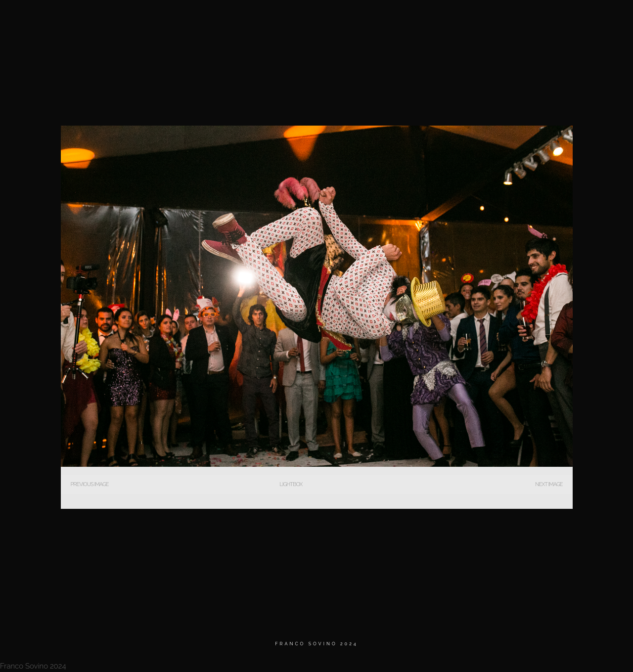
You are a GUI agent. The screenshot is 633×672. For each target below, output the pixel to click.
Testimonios (494, 20)
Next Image (549, 484)
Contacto (549, 20)
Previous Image (90, 484)
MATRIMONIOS (405, 20)
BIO (450, 20)
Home (356, 20)
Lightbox (291, 484)
